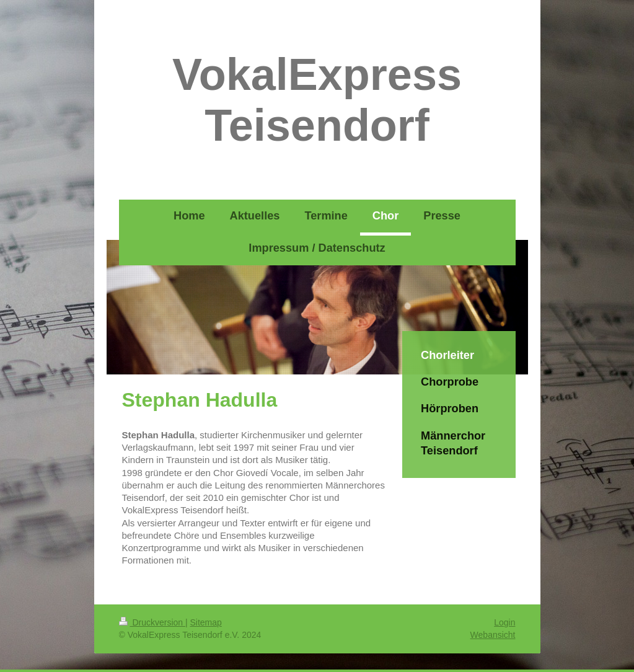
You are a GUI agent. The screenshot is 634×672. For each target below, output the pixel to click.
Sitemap (206, 622)
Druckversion (152, 622)
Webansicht (493, 635)
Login (504, 622)
